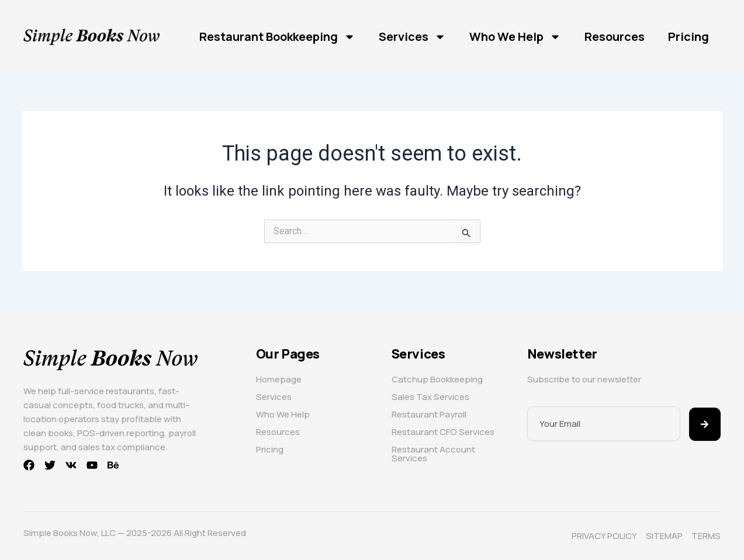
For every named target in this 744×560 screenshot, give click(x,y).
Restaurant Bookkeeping (277, 37)
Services (412, 37)
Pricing (688, 36)
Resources (615, 36)
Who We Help (515, 37)
